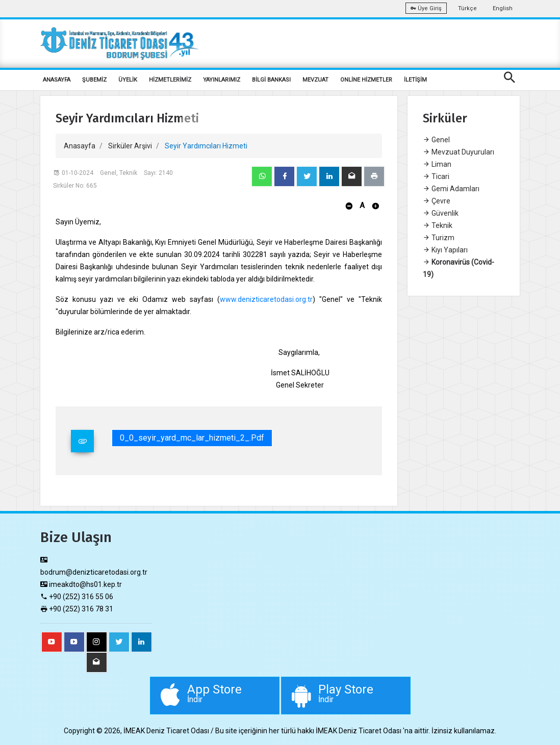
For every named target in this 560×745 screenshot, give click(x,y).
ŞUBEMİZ (94, 80)
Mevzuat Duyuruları (459, 152)
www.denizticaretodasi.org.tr (266, 299)
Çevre (437, 201)
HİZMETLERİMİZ (170, 80)
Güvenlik (441, 213)
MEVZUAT (315, 80)
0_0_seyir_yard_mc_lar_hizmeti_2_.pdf (192, 438)
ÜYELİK (128, 80)
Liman (437, 164)
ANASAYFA (57, 80)
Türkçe (467, 8)
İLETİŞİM (415, 80)
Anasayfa (80, 146)
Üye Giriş (426, 8)
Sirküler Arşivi (130, 146)
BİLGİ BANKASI (271, 80)
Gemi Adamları (451, 189)
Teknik (438, 225)
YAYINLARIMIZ (222, 80)
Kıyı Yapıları (445, 250)
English (503, 8)
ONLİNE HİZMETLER (366, 80)
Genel (436, 140)
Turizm (439, 238)
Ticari (436, 176)
